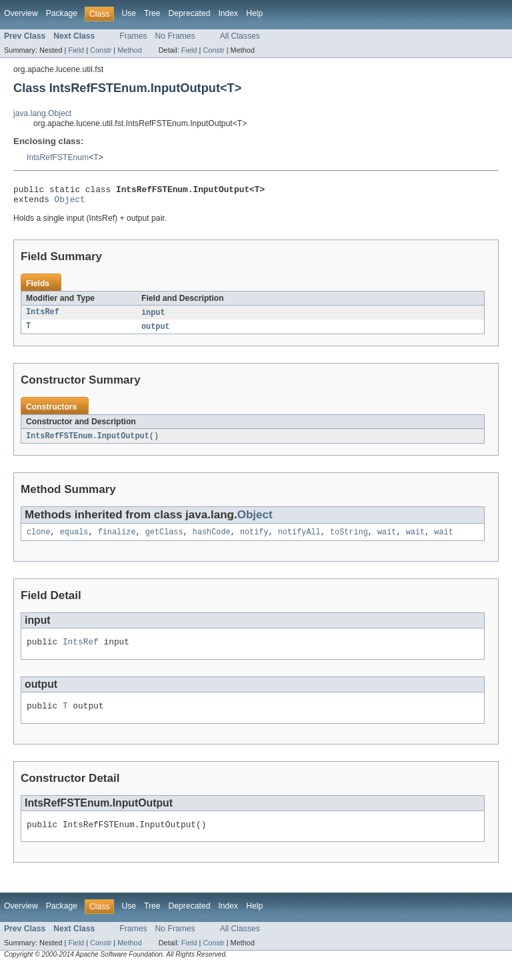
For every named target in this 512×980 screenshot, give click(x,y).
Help (254, 13)
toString (349, 539)
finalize (117, 539)
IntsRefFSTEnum (58, 157)
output (156, 332)
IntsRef (43, 317)
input (153, 317)
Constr (101, 50)
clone (39, 539)
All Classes (240, 36)
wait (387, 539)
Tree (152, 13)
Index (228, 13)
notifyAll (299, 539)
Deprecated (190, 13)
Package (62, 13)
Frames (133, 36)
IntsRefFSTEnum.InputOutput (88, 442)
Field (76, 50)
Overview (21, 13)
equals (74, 539)
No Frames (175, 36)
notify (254, 539)
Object (70, 203)
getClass (164, 539)
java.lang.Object (42, 113)
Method (129, 50)
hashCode (212, 539)
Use (129, 13)
